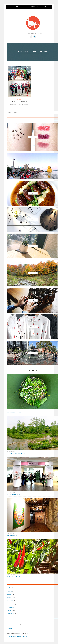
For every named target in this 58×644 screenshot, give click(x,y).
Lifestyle (33, 246)
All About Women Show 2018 (14, 494)
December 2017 (11, 604)
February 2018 (10, 598)
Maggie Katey (26, 104)
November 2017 (11, 607)
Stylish (19, 99)
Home (18, 6)
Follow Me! (10, 628)
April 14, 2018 (12, 492)
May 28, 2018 (12, 410)
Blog (26, 6)
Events (33, 166)
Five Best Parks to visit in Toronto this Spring (17, 453)
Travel (33, 353)
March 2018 (10, 594)
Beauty (33, 137)
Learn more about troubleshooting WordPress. (17, 637)
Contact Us (45, 6)
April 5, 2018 (12, 534)
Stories (33, 300)
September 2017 (11, 614)
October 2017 (10, 610)
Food (33, 193)
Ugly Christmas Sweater (19, 101)
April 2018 (9, 591)
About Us (34, 6)
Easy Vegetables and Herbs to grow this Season (18, 577)
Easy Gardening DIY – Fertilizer (14, 412)
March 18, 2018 (12, 575)
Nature (33, 273)
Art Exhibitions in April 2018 (13, 536)
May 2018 (9, 588)
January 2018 (10, 601)
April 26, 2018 (12, 451)
